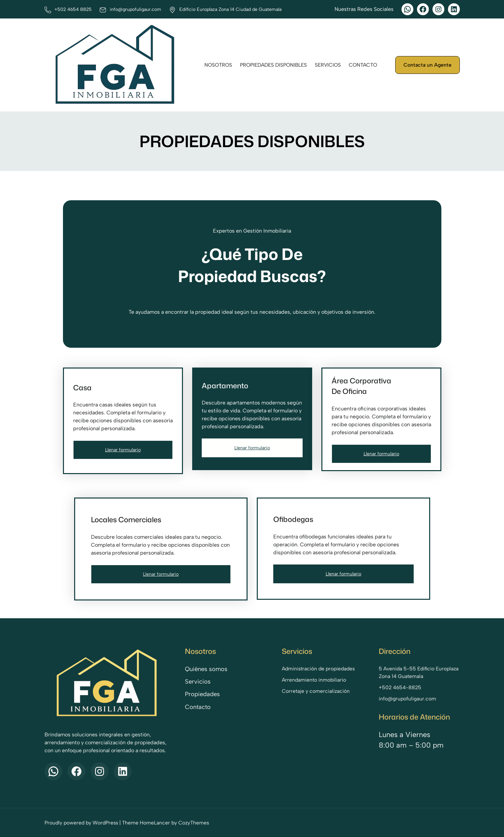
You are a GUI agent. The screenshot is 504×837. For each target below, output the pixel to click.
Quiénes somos (206, 669)
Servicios (198, 682)
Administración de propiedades (318, 669)
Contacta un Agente (428, 65)
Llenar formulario (123, 450)
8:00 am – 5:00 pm (411, 745)
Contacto (198, 707)
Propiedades (202, 694)
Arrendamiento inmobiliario (314, 680)
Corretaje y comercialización (316, 691)
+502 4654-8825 (400, 687)
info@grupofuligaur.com (407, 699)
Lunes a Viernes (404, 734)
